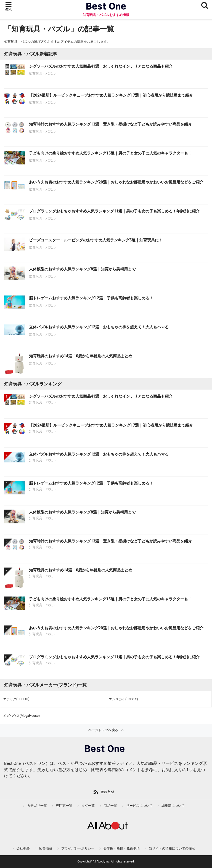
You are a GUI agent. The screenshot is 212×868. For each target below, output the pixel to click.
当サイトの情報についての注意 (172, 848)
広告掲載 (46, 848)
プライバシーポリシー (78, 848)
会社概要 (23, 848)
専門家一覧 (64, 806)
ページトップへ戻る (103, 730)
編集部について (173, 806)
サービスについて (139, 806)
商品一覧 (110, 806)
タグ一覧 (88, 806)
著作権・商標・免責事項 (121, 848)
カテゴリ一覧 (37, 806)
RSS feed (107, 792)
